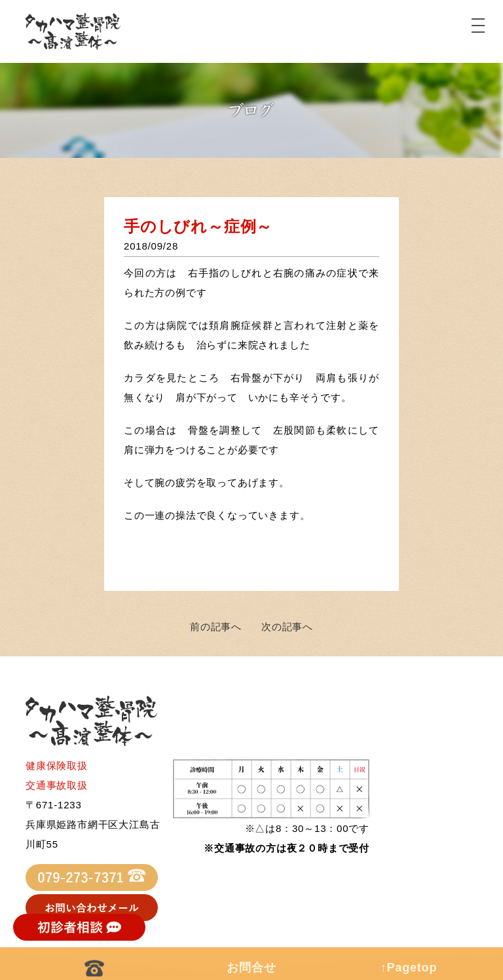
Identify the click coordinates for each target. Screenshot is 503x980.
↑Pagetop (409, 968)
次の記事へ (287, 627)
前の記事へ (216, 627)
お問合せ (251, 968)
